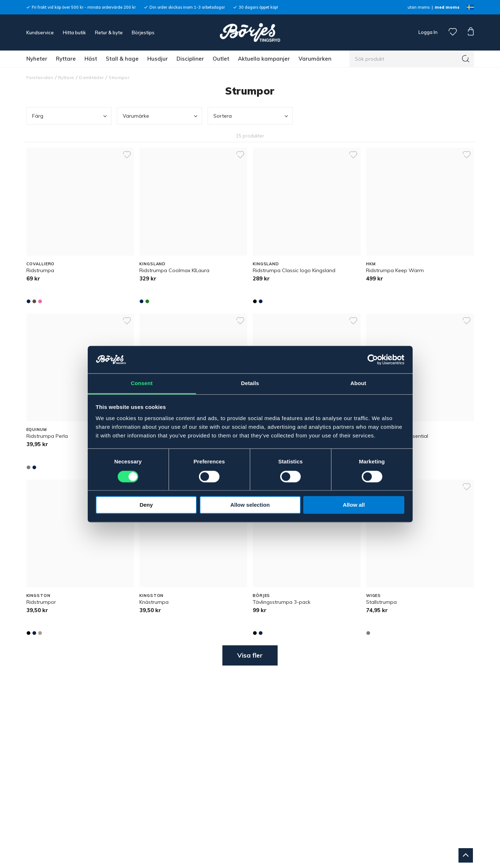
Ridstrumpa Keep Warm (395, 270)
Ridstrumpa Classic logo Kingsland (294, 270)
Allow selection (250, 505)
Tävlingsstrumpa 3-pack (282, 602)
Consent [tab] (142, 383)
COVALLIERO (41, 264)
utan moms (419, 7)
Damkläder (91, 77)
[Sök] (466, 59)
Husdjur (158, 59)
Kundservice (40, 32)
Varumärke (161, 116)
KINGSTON (38, 596)
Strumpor (119, 77)
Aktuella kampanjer (264, 59)
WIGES (373, 596)
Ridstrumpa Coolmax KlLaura (174, 270)
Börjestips (143, 32)
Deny (146, 505)
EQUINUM (37, 429)
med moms (447, 7)
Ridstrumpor (41, 602)
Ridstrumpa (40, 270)
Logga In (427, 32)
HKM (371, 264)
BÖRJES (261, 596)
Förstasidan (40, 77)
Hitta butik (74, 32)
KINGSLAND (153, 264)
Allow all (354, 505)
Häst (91, 59)
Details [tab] (250, 383)
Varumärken (315, 59)
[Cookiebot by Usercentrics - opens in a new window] (373, 359)
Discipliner (190, 59)
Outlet (221, 59)
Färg (70, 116)
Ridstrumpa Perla (47, 436)
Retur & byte (109, 32)
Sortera (251, 116)
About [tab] (358, 383)
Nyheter (37, 59)
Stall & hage (122, 59)
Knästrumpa (154, 602)
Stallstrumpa (381, 602)
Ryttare (66, 59)
